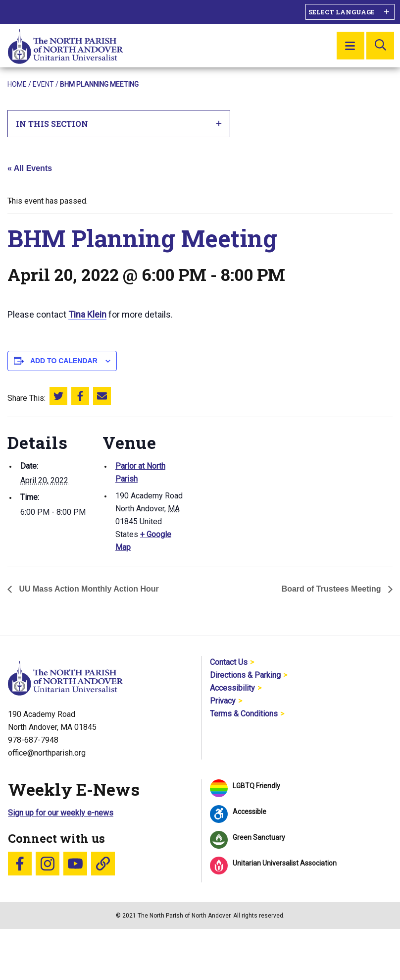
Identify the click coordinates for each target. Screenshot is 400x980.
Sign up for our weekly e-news (61, 813)
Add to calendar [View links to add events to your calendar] (64, 361)
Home (17, 84)
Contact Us (229, 662)
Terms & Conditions (244, 714)
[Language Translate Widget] (350, 12)
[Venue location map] (250, 485)
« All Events (30, 168)
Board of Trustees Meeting (332, 589)
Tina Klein (87, 314)
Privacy (223, 701)
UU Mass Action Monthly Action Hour (88, 589)
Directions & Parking (245, 675)
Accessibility (232, 688)
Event (43, 84)
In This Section (119, 124)
